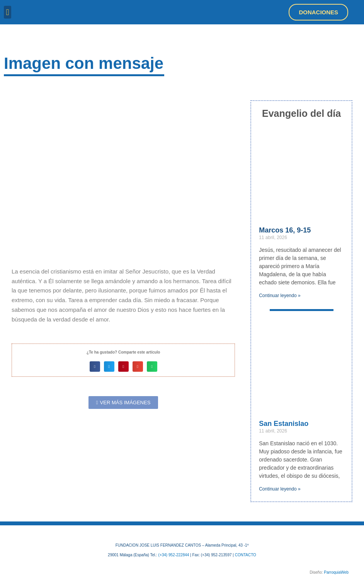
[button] (8, 12)
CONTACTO (246, 555)
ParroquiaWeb (336, 572)
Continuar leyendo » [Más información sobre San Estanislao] (280, 489)
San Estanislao (284, 424)
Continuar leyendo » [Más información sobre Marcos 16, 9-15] (280, 296)
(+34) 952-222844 (174, 555)
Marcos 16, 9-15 (285, 230)
